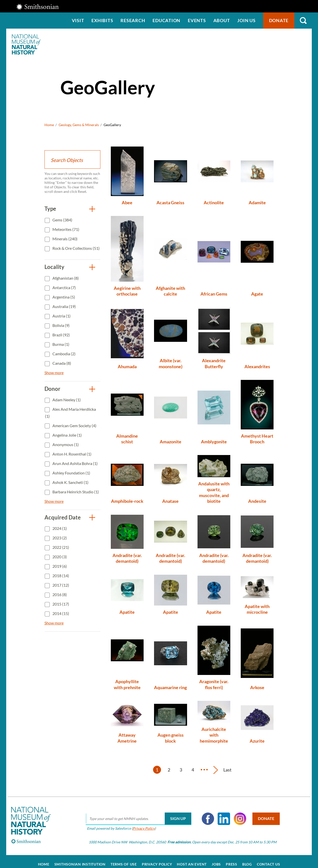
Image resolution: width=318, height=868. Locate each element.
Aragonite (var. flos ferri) (214, 684)
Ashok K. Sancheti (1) (70, 482)
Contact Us (269, 859)
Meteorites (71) (65, 229)
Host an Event (192, 859)
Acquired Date (63, 517)
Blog (247, 859)
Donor (52, 389)
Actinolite (214, 203)
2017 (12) (60, 585)
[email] (135, 813)
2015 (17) (60, 604)
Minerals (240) (65, 239)
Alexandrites (257, 366)
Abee (127, 203)
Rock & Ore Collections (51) (76, 248)
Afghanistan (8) (65, 278)
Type (50, 209)
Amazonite (171, 442)
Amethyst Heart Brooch (257, 439)
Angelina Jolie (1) (67, 435)
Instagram (236, 813)
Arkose (257, 687)
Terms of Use (124, 859)
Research (133, 20)
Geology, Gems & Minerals (79, 125)
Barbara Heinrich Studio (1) (75, 492)
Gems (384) (62, 220)
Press (232, 859)
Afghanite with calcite (170, 291)
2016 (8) (59, 594)
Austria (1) (61, 316)
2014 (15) (60, 613)
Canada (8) (61, 363)
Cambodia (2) (64, 354)
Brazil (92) (61, 335)
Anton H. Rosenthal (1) (72, 454)
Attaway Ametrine (127, 738)
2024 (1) (59, 528)
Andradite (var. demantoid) (127, 558)
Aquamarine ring (170, 687)
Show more (54, 373)
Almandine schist (127, 439)
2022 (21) (60, 547)
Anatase (170, 501)
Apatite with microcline (257, 609)
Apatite (127, 612)
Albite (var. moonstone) (171, 363)
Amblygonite (214, 442)
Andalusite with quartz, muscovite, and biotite (214, 492)
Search (303, 21)
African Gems (214, 294)
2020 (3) (59, 557)
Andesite (257, 501)
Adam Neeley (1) (66, 400)
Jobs (216, 859)
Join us (246, 20)
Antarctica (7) (64, 287)
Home (49, 125)
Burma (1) (60, 344)
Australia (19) (64, 306)
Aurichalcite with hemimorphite (214, 735)
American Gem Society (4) (74, 426)
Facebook (204, 813)
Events (197, 20)
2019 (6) (59, 566)
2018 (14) (60, 576)
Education (166, 20)
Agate (257, 294)
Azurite (257, 741)
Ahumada (127, 366)
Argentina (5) (63, 297)
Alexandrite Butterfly (214, 363)
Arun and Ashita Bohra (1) (75, 463)
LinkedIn (220, 813)
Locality (54, 267)
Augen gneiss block (171, 738)
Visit (78, 20)
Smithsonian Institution (80, 859)
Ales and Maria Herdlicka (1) (71, 413)
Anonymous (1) (65, 444)
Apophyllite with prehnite (127, 684)
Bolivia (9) (61, 325)
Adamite (257, 203)
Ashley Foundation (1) (71, 473)
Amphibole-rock (127, 501)
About (222, 20)
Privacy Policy (140, 823)
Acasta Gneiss (170, 203)
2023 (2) (59, 538)
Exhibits (102, 20)
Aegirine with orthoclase (127, 291)
